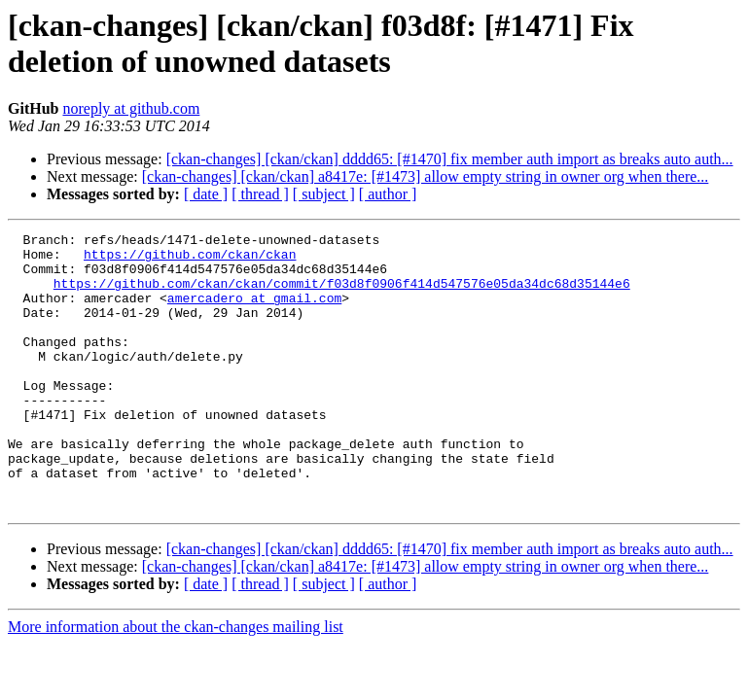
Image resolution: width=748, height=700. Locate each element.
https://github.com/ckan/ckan (190, 260)
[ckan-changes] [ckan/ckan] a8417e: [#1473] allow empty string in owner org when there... (426, 176)
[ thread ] (260, 194)
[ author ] (388, 194)
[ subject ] (324, 194)
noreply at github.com (131, 108)
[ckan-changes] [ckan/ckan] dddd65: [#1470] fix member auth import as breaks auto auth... (450, 159)
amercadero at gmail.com (254, 312)
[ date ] (206, 194)
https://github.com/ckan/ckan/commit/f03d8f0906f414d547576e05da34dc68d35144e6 (342, 295)
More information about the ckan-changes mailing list (176, 682)
